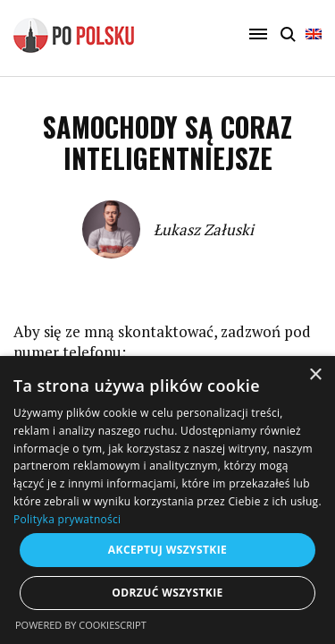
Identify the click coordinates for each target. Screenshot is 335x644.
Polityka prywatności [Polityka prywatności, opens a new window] (67, 519)
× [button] (315, 375)
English (314, 34)
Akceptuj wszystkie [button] (167, 550)
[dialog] (167, 500)
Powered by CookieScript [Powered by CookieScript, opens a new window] (81, 625)
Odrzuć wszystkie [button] (167, 593)
